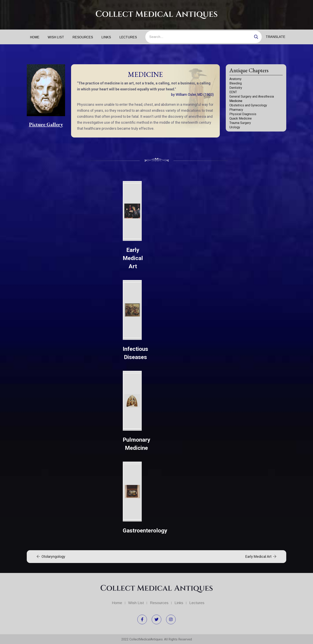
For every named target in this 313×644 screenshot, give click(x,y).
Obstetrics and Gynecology (248, 105)
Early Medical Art (133, 258)
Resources (83, 37)
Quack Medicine (241, 118)
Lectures (128, 37)
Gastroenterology (145, 531)
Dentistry (236, 88)
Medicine (236, 101)
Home (35, 37)
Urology (235, 127)
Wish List (56, 37)
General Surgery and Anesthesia (252, 96)
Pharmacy (236, 110)
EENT (233, 92)
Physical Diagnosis (243, 114)
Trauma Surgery (240, 123)
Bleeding (236, 83)
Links (106, 37)
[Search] (204, 37)
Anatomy (235, 79)
